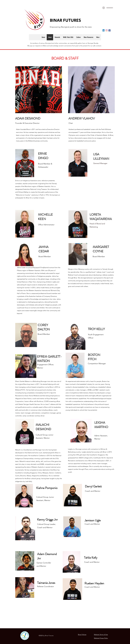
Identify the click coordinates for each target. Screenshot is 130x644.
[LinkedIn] (103, 30)
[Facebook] (110, 30)
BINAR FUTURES (65, 20)
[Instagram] (107, 30)
